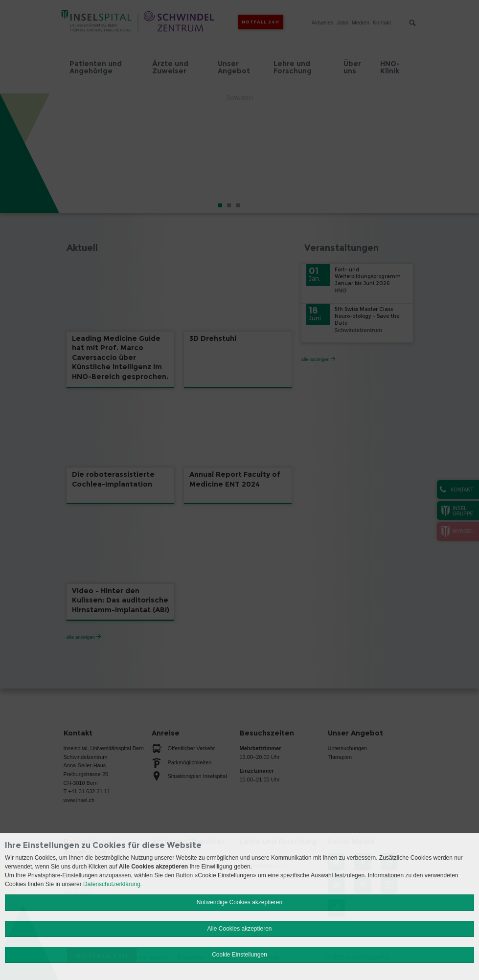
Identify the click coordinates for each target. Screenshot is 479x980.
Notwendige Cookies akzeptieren (239, 902)
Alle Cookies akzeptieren (239, 929)
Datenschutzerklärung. (113, 884)
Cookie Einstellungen (239, 955)
